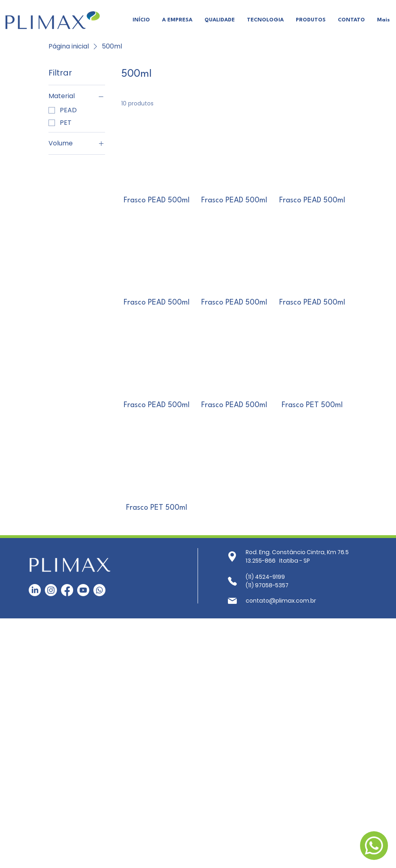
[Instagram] (51, 590)
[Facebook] (67, 590)
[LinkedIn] (35, 590)
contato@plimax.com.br (281, 601)
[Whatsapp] (99, 590)
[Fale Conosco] (374, 846)
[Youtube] (83, 590)
